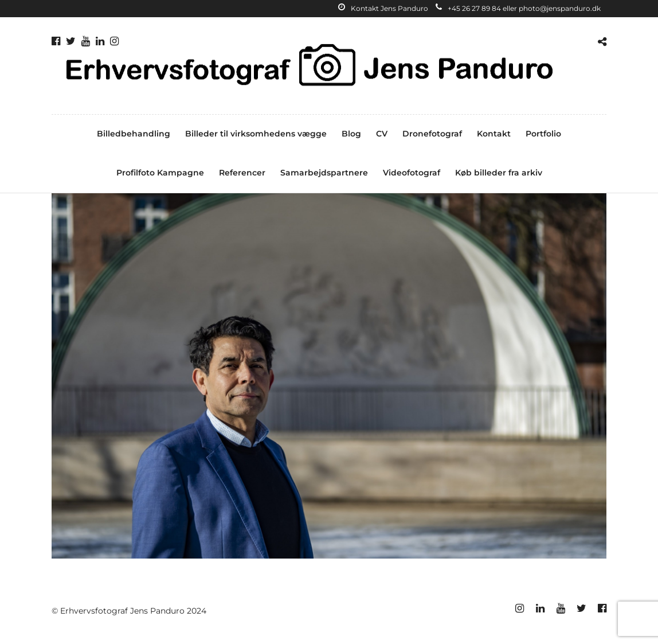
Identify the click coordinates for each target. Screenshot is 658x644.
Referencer (242, 173)
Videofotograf (412, 173)
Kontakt (494, 134)
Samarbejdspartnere (324, 173)
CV (382, 134)
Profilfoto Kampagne (160, 173)
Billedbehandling (134, 134)
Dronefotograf (432, 134)
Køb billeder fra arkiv (499, 173)
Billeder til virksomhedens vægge (256, 134)
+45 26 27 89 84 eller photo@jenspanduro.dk (518, 8)
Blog (351, 134)
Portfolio (543, 134)
